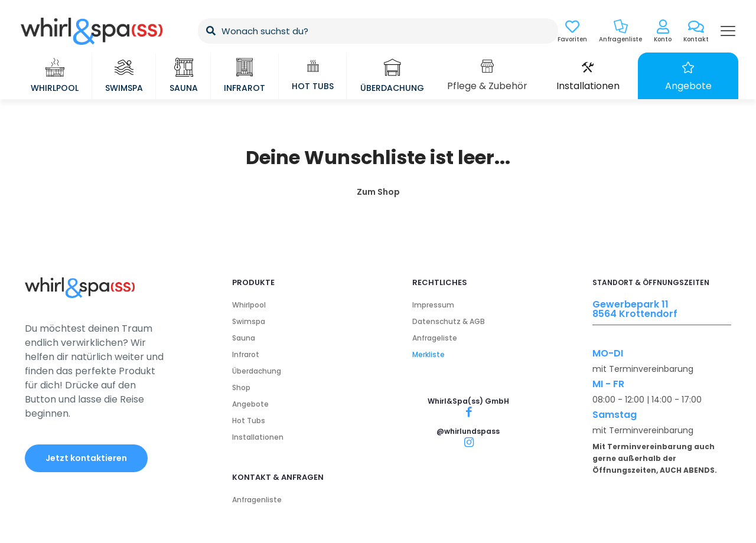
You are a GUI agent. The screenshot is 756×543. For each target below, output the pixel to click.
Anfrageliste (435, 338)
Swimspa (249, 321)
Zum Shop (378, 192)
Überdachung (257, 371)
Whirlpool (249, 305)
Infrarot (246, 354)
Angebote (250, 404)
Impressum (433, 305)
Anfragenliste (257, 500)
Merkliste (428, 354)
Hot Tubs (249, 421)
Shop (241, 387)
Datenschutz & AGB (449, 321)
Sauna (244, 338)
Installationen (258, 437)
